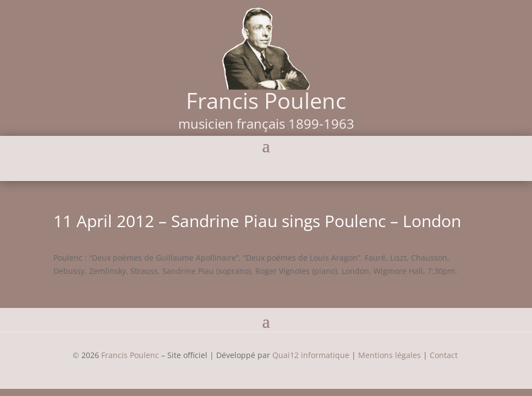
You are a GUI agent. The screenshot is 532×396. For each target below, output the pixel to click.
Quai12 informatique (311, 355)
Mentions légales (390, 355)
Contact (445, 355)
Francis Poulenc (130, 355)
